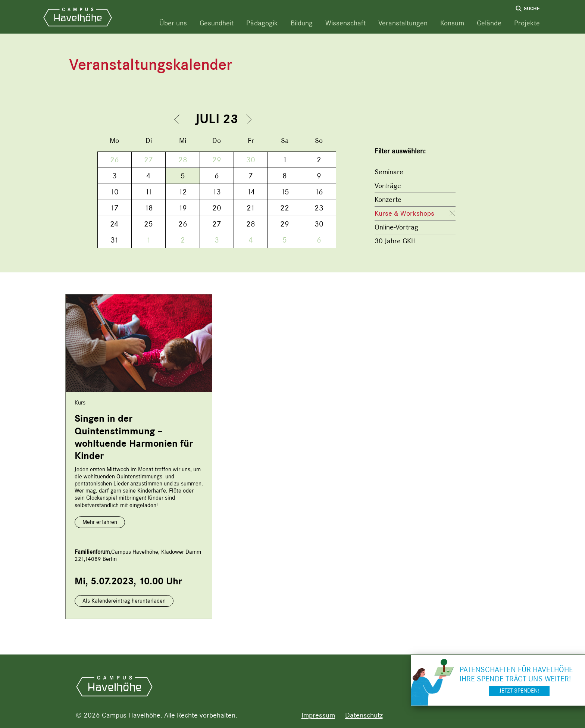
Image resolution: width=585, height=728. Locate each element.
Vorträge (388, 186)
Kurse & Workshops (404, 213)
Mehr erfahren (100, 522)
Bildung (302, 23)
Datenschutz (364, 715)
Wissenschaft (345, 23)
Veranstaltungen (403, 23)
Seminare (389, 172)
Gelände (489, 23)
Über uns (173, 23)
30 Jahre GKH (395, 241)
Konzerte (388, 199)
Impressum (318, 715)
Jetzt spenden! (519, 691)
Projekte (527, 23)
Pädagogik (262, 23)
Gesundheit (217, 23)
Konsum (452, 23)
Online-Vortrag (396, 227)
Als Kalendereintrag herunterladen (124, 601)
